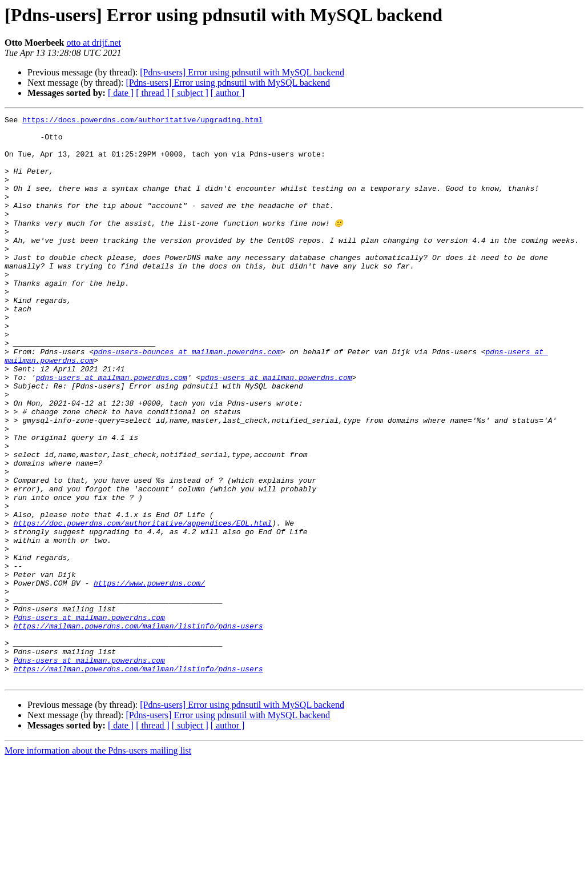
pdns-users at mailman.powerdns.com (112, 430)
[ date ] (121, 93)
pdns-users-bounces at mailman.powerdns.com (187, 399)
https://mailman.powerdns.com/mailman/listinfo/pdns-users (138, 728)
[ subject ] (190, 93)
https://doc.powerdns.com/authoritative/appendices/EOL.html (143, 604)
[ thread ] (153, 93)
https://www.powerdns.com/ (149, 676)
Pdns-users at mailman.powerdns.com (89, 718)
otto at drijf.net (94, 43)
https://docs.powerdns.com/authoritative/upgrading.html (142, 121)
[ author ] (228, 93)
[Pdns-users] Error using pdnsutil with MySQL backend (242, 72)
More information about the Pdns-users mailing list (98, 863)
